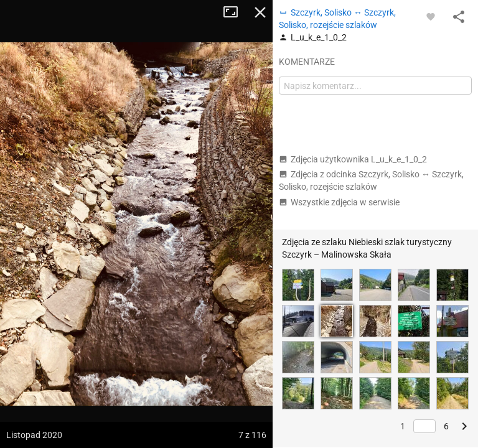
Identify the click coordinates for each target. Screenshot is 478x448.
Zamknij (260, 12)
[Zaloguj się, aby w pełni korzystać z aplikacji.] (431, 16)
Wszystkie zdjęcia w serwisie (339, 202)
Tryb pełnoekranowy (235, 12)
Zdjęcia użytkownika (353, 159)
